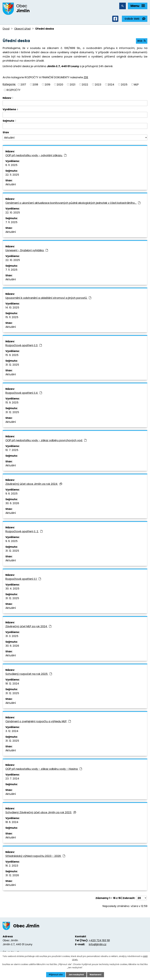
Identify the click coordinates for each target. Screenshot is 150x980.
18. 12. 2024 (12, 684)
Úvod (6, 29)
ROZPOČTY (13, 90)
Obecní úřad (22, 29)
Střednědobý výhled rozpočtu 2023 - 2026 (35, 856)
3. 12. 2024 (12, 731)
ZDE (86, 77)
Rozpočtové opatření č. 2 (24, 532)
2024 (111, 85)
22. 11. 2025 (12, 175)
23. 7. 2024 (12, 779)
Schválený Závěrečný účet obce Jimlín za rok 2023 (41, 813)
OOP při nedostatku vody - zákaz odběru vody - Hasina (44, 769)
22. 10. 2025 (13, 213)
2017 (23, 85)
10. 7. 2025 (12, 450)
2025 (124, 85)
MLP (136, 85)
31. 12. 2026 (12, 876)
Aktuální (11, 185)
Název (7, 98)
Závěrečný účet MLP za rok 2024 (28, 627)
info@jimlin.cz (98, 944)
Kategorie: (9, 84)
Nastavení (96, 975)
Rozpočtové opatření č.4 (24, 393)
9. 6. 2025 (11, 494)
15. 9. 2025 (12, 355)
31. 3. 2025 (12, 636)
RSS (142, 41)
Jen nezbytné (76, 975)
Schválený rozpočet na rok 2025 (29, 674)
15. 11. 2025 (12, 317)
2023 (98, 85)
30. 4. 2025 (12, 589)
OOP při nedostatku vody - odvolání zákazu (36, 156)
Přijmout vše (56, 975)
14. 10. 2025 (12, 308)
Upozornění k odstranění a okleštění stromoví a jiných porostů (48, 298)
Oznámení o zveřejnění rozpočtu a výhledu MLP (38, 722)
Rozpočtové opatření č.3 (24, 346)
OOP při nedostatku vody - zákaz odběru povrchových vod (46, 441)
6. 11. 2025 (11, 165)
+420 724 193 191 (99, 940)
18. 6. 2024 (12, 822)
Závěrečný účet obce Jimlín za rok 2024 (34, 484)
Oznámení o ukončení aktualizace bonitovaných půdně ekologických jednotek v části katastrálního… (73, 203)
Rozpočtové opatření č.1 (23, 579)
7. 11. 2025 (11, 222)
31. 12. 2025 (12, 365)
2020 (60, 85)
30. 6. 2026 (12, 503)
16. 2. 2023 (12, 866)
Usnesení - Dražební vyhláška (27, 251)
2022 (85, 85)
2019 (47, 85)
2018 (35, 85)
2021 (73, 85)
